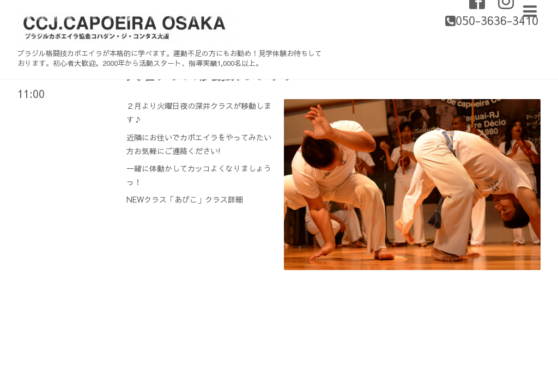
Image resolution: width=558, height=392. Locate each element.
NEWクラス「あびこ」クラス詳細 (185, 199)
